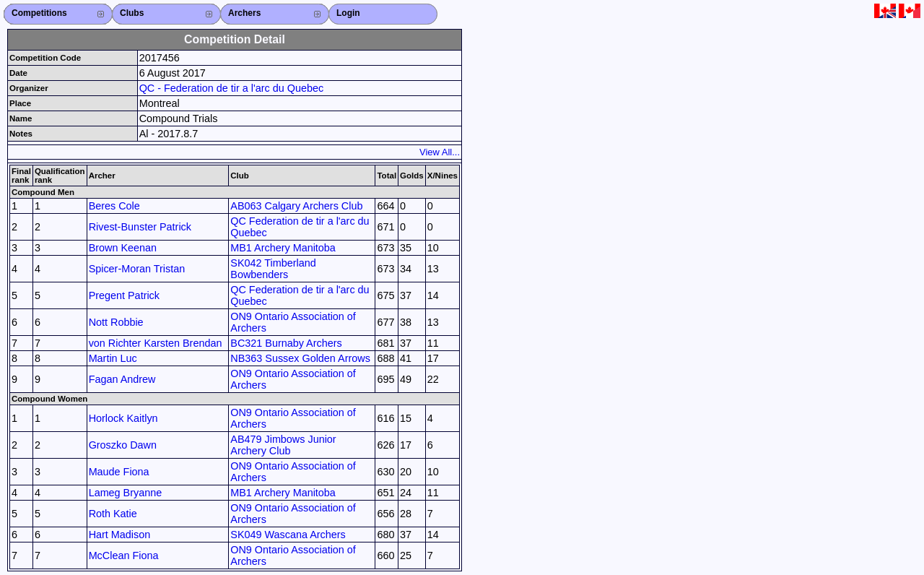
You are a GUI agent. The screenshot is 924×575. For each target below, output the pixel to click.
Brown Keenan (123, 248)
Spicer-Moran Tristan (137, 269)
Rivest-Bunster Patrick (140, 227)
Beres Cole (114, 206)
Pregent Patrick (124, 295)
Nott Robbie (116, 322)
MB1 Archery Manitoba (283, 248)
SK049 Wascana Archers (288, 535)
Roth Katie (113, 514)
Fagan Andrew (122, 379)
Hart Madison (120, 535)
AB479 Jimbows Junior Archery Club (283, 445)
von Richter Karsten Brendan (156, 343)
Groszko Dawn (123, 445)
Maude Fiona (119, 472)
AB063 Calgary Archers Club (296, 206)
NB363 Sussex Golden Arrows (300, 358)
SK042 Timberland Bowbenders (273, 269)
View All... (440, 152)
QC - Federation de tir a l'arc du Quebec (232, 88)
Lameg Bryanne (126, 493)
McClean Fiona (124, 555)
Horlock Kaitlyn (123, 418)
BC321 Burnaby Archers (286, 343)
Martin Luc (113, 358)
